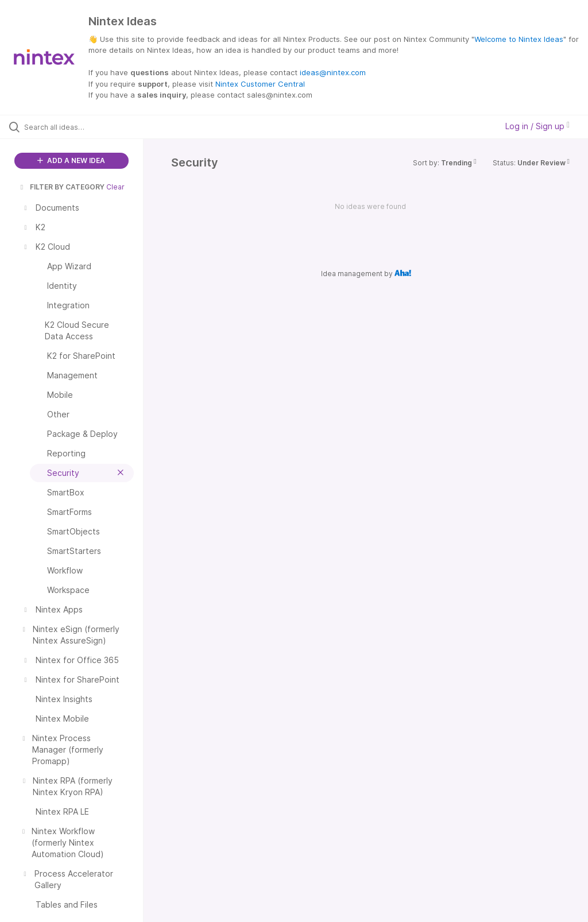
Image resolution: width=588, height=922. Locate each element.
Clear (115, 187)
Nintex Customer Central (260, 84)
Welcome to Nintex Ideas (519, 39)
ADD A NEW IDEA (71, 160)
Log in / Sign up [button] (537, 126)
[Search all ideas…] (78, 127)
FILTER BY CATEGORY (61, 187)
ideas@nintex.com (333, 72)
